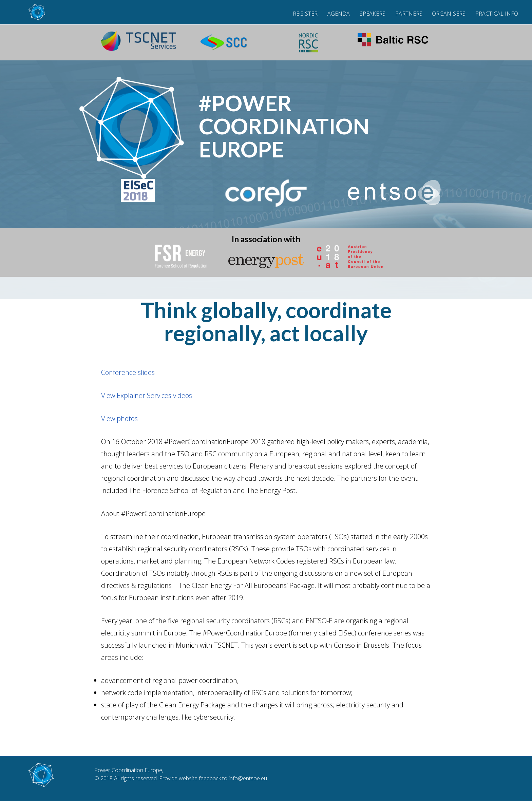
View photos (119, 418)
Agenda (339, 14)
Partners (409, 14)
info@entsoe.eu (248, 778)
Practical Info (497, 14)
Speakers (373, 14)
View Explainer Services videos (147, 395)
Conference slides (128, 372)
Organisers (449, 14)
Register (305, 14)
